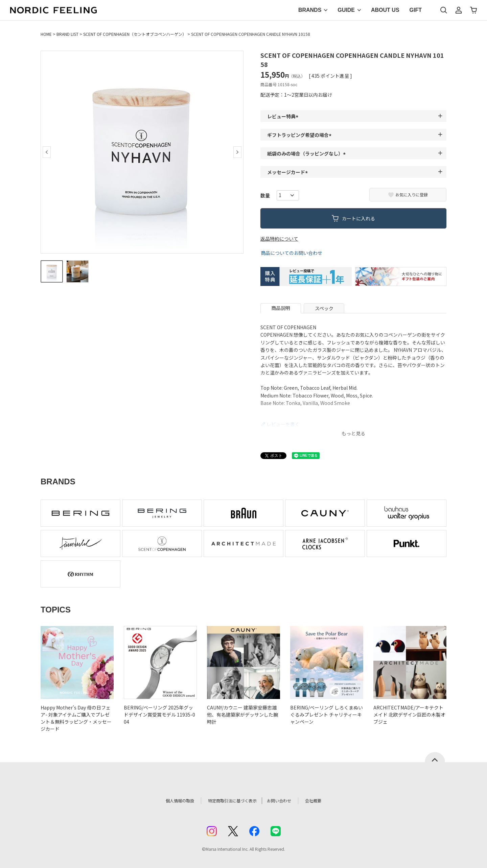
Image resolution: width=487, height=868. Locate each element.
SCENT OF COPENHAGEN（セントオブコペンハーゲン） (135, 34)
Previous (47, 152)
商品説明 (281, 308)
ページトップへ (435, 757)
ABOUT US (385, 10)
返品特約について (279, 239)
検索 (444, 10)
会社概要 (324, 801)
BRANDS (310, 10)
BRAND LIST (67, 34)
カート (473, 10)
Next (237, 152)
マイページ (459, 10)
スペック (324, 308)
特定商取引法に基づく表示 (230, 801)
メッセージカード (288, 172)
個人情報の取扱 (171, 801)
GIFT (416, 10)
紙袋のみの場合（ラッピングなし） (307, 153)
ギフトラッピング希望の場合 (300, 135)
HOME (46, 34)
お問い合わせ (286, 801)
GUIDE (346, 10)
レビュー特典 (284, 116)
